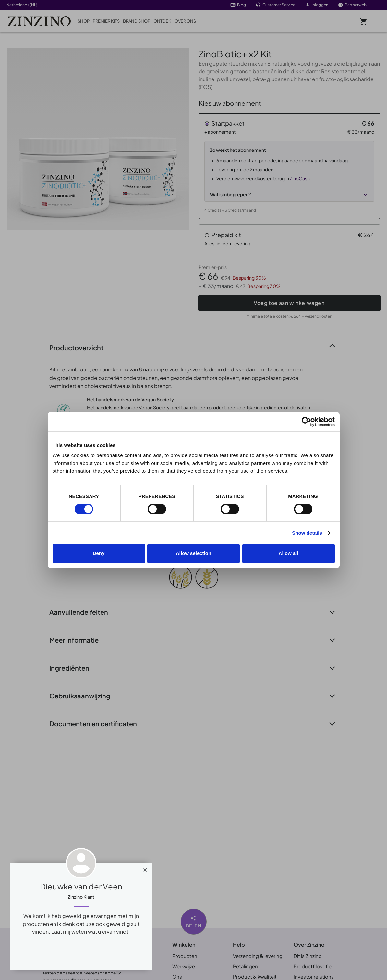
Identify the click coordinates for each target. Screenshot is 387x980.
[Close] (145, 868)
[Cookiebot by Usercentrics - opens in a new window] (306, 422)
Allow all (289, 553)
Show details (307, 533)
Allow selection (193, 553)
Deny (99, 553)
